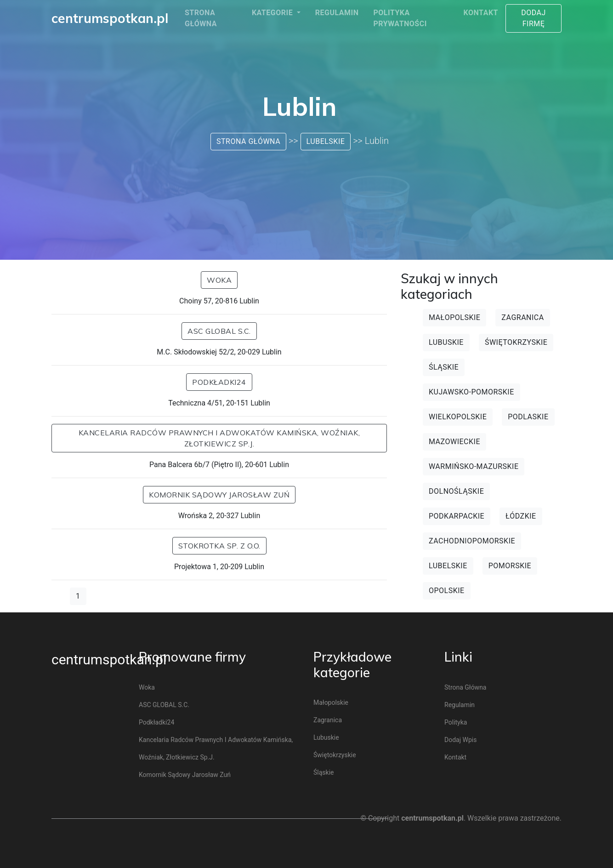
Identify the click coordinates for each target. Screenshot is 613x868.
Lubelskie (326, 141)
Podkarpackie (457, 516)
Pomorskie (510, 566)
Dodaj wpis (460, 740)
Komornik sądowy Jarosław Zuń (219, 495)
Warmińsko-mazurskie (474, 466)
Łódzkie (521, 516)
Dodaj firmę (534, 18)
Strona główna (201, 18)
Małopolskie (454, 317)
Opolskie (447, 591)
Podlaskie (528, 417)
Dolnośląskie (456, 491)
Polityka (456, 722)
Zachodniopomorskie (472, 541)
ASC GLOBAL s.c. (219, 331)
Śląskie (444, 367)
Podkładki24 (219, 382)
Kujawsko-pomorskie (471, 392)
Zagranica (522, 317)
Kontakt (481, 13)
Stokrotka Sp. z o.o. (219, 546)
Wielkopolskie (458, 417)
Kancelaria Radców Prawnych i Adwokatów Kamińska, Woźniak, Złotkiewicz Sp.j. (219, 438)
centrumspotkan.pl (109, 660)
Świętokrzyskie (516, 342)
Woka (219, 280)
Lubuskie (446, 342)
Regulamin (337, 13)
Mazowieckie (454, 442)
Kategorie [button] (273, 13)
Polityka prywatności (400, 18)
